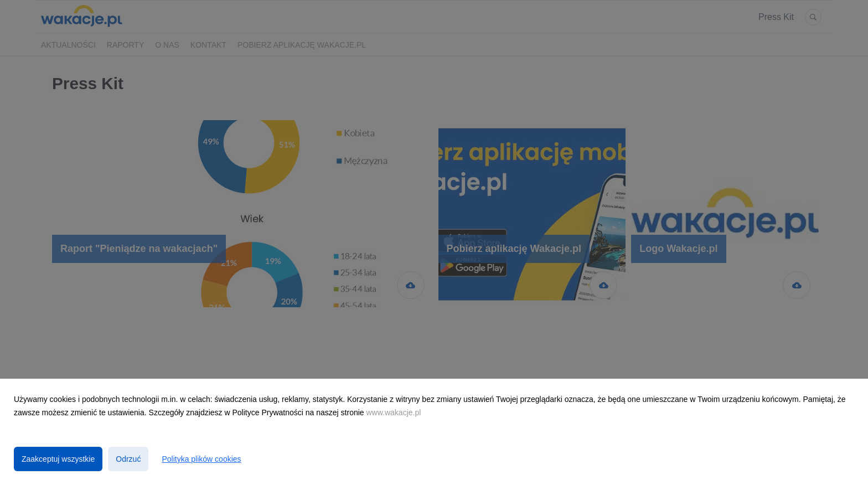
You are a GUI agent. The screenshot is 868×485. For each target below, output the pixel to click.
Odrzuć (128, 459)
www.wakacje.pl (394, 412)
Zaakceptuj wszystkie (58, 459)
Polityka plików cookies (201, 459)
